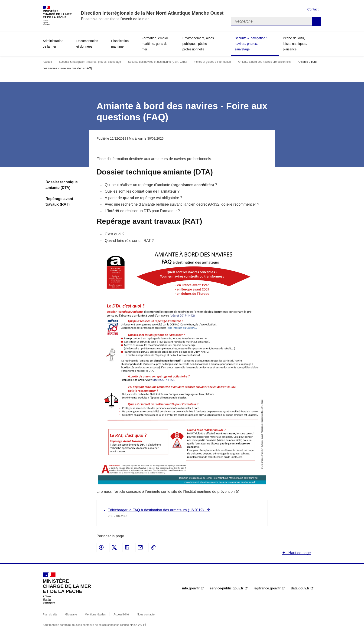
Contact (313, 9)
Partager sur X (114, 547)
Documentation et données (87, 44)
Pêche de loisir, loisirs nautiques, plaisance (295, 44)
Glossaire (71, 615)
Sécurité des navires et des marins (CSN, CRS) (158, 62)
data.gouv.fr (300, 588)
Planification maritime (120, 44)
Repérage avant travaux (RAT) (59, 202)
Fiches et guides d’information (212, 62)
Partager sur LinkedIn (127, 547)
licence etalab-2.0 (131, 625)
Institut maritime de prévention (210, 491)
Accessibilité (121, 615)
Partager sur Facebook (101, 547)
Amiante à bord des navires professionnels (264, 62)
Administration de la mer (53, 44)
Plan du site (50, 615)
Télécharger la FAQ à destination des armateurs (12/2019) (156, 510)
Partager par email (140, 547)
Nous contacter (146, 615)
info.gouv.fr (191, 588)
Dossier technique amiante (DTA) (62, 185)
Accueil (47, 62)
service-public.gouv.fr (227, 588)
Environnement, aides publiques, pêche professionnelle (198, 44)
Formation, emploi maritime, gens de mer (155, 44)
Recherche (317, 21)
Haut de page (299, 553)
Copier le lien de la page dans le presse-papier (153, 547)
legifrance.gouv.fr (267, 588)
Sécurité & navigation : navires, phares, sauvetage (251, 44)
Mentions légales (95, 615)
